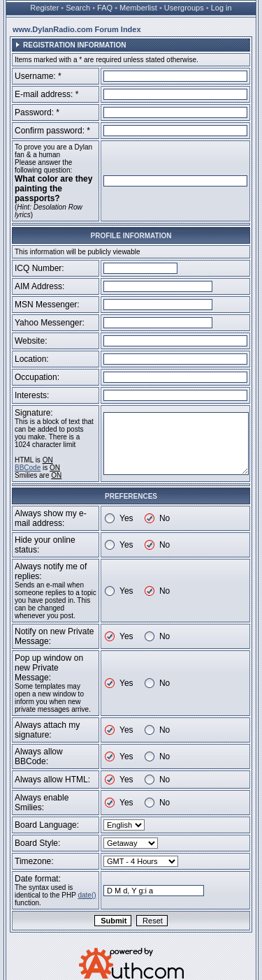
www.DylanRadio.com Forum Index (77, 29)
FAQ (105, 8)
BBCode (28, 468)
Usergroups (184, 8)
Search (78, 8)
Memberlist (138, 8)
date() (87, 895)
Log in (221, 8)
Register (44, 8)
